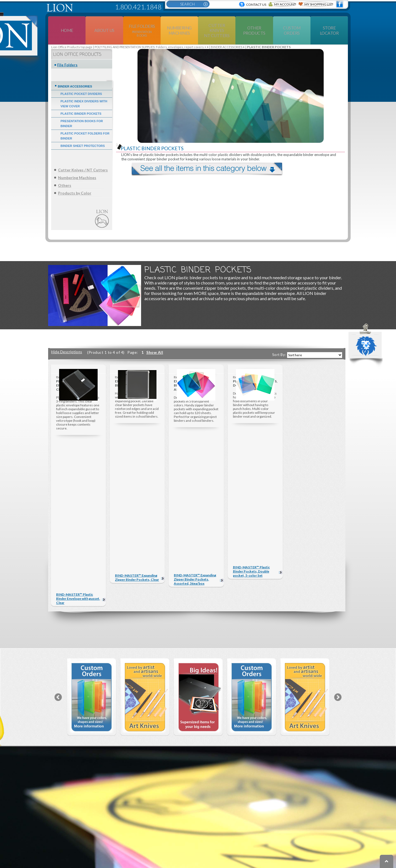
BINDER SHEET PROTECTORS (83, 133)
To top (387, 861)
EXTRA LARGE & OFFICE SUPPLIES (166, 843)
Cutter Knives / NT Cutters (83, 157)
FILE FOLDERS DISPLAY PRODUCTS (104, 808)
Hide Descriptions (67, 339)
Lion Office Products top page (72, 34)
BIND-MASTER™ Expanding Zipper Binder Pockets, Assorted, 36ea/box (195, 458)
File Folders (67, 52)
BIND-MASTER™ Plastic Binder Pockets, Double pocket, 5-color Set (251, 458)
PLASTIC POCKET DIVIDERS (81, 81)
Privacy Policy (295, 865)
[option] (92, 557)
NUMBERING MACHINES (95, 826)
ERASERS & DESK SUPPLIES (163, 826)
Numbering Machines (77, 164)
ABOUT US (243, 804)
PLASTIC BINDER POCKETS (81, 100)
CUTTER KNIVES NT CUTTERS (162, 808)
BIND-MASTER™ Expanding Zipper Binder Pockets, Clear (137, 461)
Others (65, 172)
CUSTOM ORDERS (252, 817)
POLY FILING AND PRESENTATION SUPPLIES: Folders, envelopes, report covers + (150, 34)
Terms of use (262, 865)
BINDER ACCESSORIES (227, 34)
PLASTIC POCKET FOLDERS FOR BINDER (85, 123)
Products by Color (75, 180)
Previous (58, 557)
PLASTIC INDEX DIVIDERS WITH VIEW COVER (84, 91)
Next (338, 557)
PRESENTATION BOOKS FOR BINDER (82, 110)
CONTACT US (247, 810)
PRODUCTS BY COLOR (94, 843)
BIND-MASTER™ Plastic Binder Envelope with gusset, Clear (78, 458)
